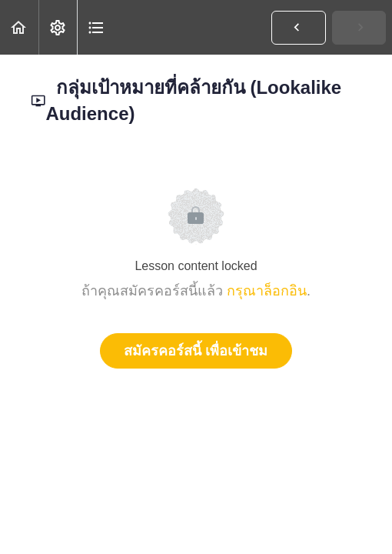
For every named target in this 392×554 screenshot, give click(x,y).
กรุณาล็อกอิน (267, 291)
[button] (19, 27)
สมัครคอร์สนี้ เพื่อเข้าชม (196, 351)
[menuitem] (58, 27)
